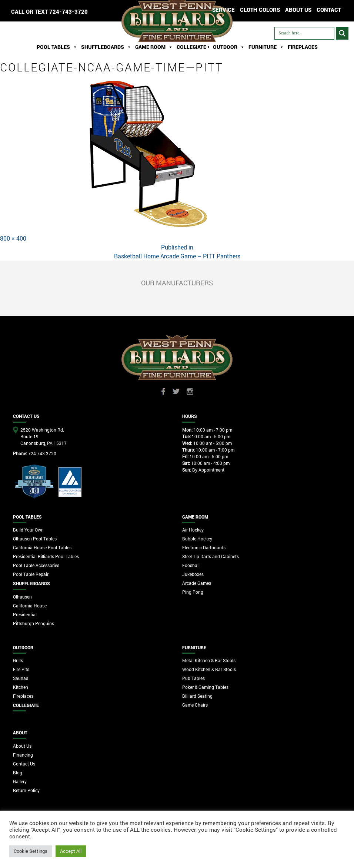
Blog (18, 773)
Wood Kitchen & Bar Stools (209, 669)
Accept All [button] (71, 851)
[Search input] (304, 33)
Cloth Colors (260, 10)
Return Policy (26, 790)
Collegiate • (193, 47)
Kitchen (21, 687)
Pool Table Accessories (36, 565)
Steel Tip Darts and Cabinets (211, 556)
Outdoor (229, 47)
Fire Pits (21, 669)
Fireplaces (303, 47)
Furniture (266, 47)
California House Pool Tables (42, 547)
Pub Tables (193, 678)
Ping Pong (193, 592)
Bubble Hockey (197, 539)
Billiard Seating (197, 696)
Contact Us (24, 764)
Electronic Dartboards (204, 547)
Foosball (191, 565)
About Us (22, 746)
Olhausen (22, 597)
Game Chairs (195, 705)
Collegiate (26, 705)
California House (30, 606)
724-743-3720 (69, 11)
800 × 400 (13, 238)
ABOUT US (298, 10)
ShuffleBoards (106, 47)
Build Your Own (28, 530)
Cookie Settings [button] (31, 851)
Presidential (25, 614)
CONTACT (329, 10)
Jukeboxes (193, 574)
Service (223, 10)
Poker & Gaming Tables (205, 687)
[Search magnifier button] (342, 33)
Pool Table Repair (31, 574)
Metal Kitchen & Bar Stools (209, 660)
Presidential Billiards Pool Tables (46, 556)
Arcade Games (197, 583)
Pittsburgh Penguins (34, 623)
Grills (18, 660)
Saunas (21, 678)
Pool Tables (57, 47)
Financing (23, 755)
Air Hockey (193, 530)
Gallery (20, 781)
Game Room (154, 47)
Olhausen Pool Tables (35, 539)
